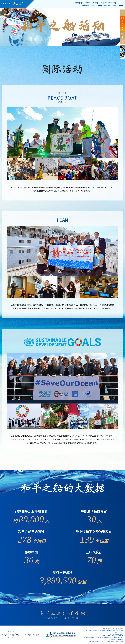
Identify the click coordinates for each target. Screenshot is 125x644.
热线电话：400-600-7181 (85, 3)
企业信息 (36, 635)
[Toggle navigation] (121, 4)
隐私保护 (28, 635)
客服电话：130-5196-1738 (93, 5)
